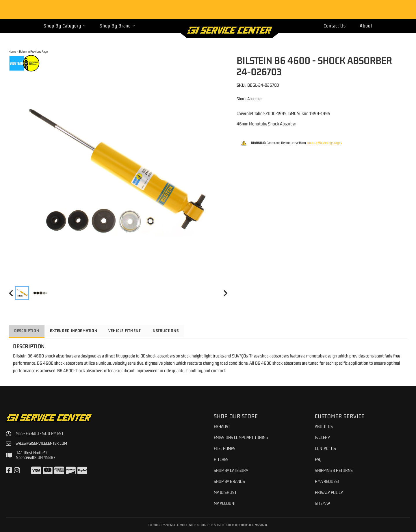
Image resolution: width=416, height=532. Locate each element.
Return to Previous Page (33, 51)
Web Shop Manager (254, 525)
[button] (65, 26)
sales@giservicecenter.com (42, 443)
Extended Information (76, 331)
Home (12, 51)
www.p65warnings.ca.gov (325, 143)
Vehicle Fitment (128, 331)
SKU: (241, 85)
